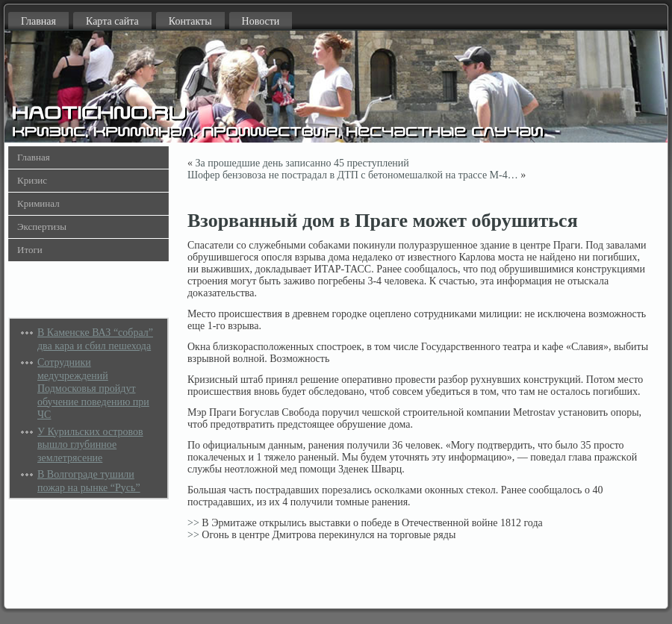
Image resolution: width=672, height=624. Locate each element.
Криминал (38, 203)
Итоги (30, 250)
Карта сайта (112, 21)
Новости (261, 21)
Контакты (190, 21)
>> (193, 523)
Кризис (32, 180)
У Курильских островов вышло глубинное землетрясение (90, 445)
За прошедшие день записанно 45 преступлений (302, 163)
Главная (38, 21)
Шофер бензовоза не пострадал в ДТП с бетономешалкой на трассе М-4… (353, 175)
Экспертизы (42, 227)
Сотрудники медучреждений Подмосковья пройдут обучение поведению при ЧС (93, 389)
